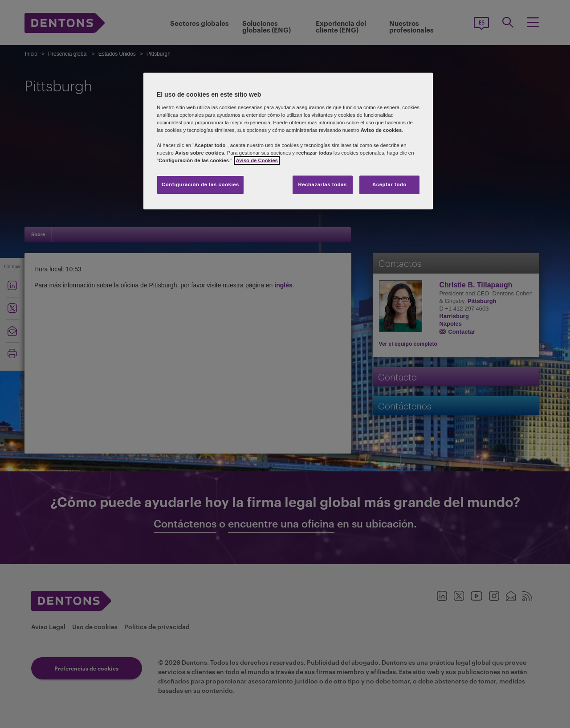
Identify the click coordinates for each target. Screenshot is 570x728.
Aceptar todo (389, 184)
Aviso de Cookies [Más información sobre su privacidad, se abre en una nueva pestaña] (256, 160)
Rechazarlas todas (322, 184)
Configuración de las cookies (200, 184)
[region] (288, 141)
